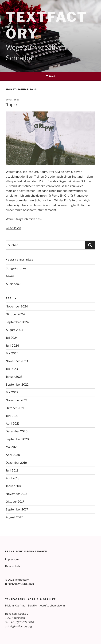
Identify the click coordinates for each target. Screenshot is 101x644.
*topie (11, 105)
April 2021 (13, 424)
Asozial (10, 276)
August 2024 (15, 330)
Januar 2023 (14, 377)
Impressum (12, 559)
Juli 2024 (12, 338)
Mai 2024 (12, 353)
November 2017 (17, 494)
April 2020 (13, 455)
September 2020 (17, 439)
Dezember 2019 (16, 463)
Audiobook (13, 284)
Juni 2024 (12, 346)
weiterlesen (13, 228)
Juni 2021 (12, 416)
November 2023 (17, 361)
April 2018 (13, 478)
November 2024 (17, 306)
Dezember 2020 (17, 431)
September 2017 (17, 509)
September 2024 (17, 322)
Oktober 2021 (15, 408)
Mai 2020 (12, 447)
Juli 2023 (12, 369)
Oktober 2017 (15, 502)
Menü (51, 76)
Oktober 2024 (15, 314)
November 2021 (17, 400)
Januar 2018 (14, 486)
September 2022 (17, 385)
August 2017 (14, 517)
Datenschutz (13, 566)
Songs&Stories (16, 268)
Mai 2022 (12, 392)
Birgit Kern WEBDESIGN (19, 584)
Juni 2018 (12, 470)
